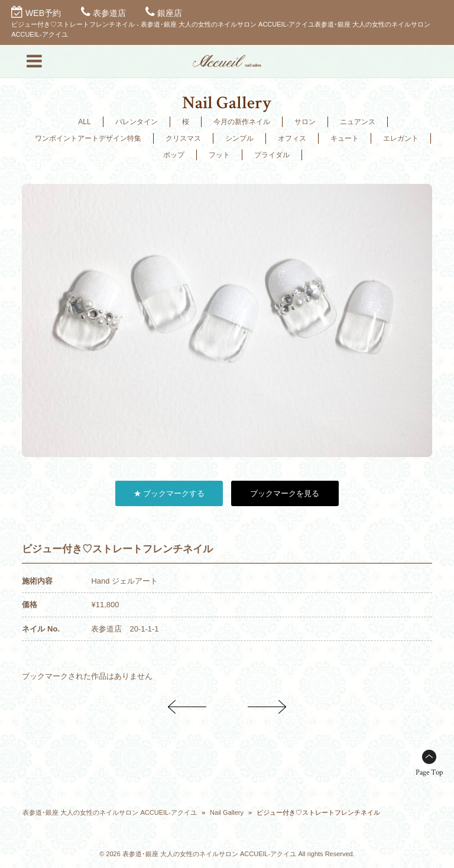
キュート (345, 138)
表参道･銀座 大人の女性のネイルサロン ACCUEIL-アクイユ (109, 812)
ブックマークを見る (285, 493)
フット (219, 155)
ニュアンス (358, 122)
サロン (305, 122)
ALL (84, 122)
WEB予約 (43, 13)
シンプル (239, 138)
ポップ (174, 155)
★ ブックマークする (169, 493)
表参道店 (109, 13)
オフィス (292, 138)
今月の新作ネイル (242, 122)
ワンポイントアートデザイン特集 (88, 138)
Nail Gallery (227, 812)
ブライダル (272, 155)
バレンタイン (137, 122)
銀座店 (170, 13)
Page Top (429, 773)
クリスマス (183, 138)
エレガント (401, 138)
